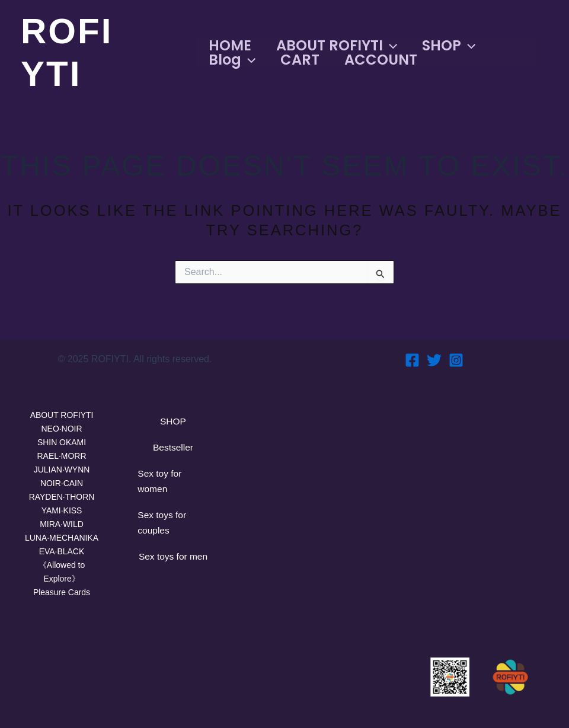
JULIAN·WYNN (62, 459)
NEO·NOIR (62, 415)
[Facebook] (412, 345)
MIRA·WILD (61, 517)
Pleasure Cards (61, 591)
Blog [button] (231, 60)
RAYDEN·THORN (62, 488)
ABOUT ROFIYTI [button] (339, 46)
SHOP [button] (455, 46)
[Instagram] (456, 345)
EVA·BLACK (62, 547)
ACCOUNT (387, 60)
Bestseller (173, 439)
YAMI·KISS (62, 503)
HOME (229, 46)
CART (302, 60)
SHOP (173, 408)
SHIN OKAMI (62, 430)
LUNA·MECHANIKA (61, 532)
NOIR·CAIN (62, 473)
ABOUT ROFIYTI (62, 400)
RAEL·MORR (61, 444)
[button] (392, 46)
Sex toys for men (167, 574)
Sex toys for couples (167, 526)
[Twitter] (434, 345)
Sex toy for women (164, 478)
